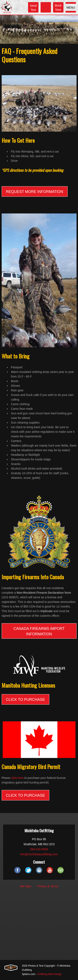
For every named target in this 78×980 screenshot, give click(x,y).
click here (17, 778)
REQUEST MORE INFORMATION (35, 192)
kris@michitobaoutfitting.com (39, 854)
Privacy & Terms (48, 886)
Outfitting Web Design (50, 974)
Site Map (25, 886)
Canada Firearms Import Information (39, 631)
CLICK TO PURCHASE (25, 700)
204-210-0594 (39, 849)
